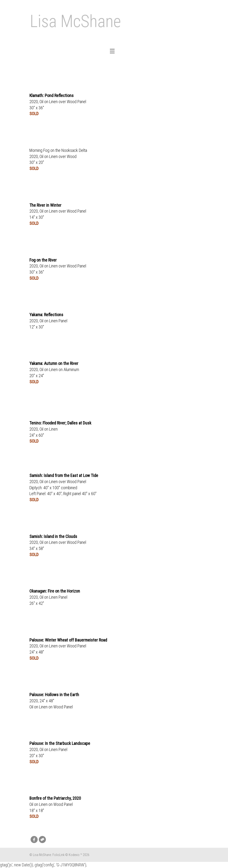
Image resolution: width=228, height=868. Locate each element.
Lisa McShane (75, 21)
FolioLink (58, 855)
